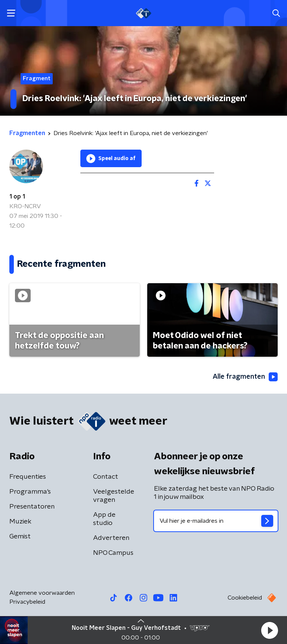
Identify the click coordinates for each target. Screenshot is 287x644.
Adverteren (111, 538)
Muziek (20, 522)
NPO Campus (113, 553)
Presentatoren (32, 507)
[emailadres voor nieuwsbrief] (216, 521)
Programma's (30, 492)
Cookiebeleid (245, 598)
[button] (269, 630)
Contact (106, 477)
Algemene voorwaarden (42, 593)
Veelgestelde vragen (114, 496)
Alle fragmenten (245, 377)
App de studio (104, 519)
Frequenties (28, 477)
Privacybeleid (27, 602)
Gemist (20, 537)
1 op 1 (17, 197)
